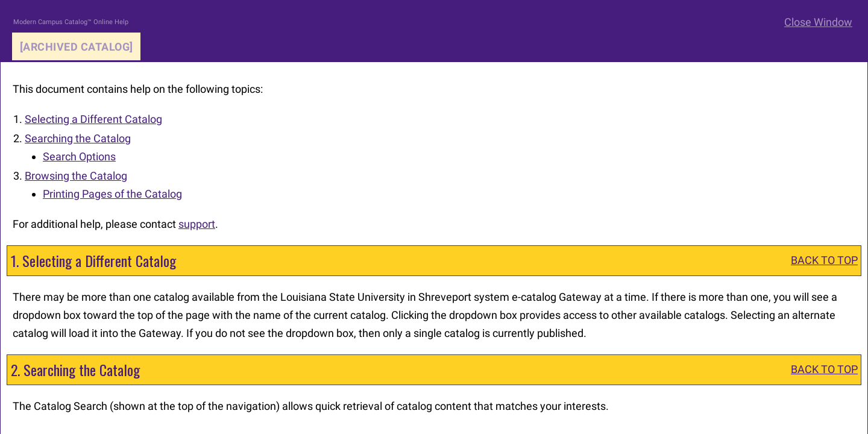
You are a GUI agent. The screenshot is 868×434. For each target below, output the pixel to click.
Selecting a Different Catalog (93, 119)
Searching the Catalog (78, 138)
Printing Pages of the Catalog (112, 194)
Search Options (79, 156)
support (197, 224)
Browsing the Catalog (76, 176)
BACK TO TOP (824, 260)
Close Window (818, 22)
